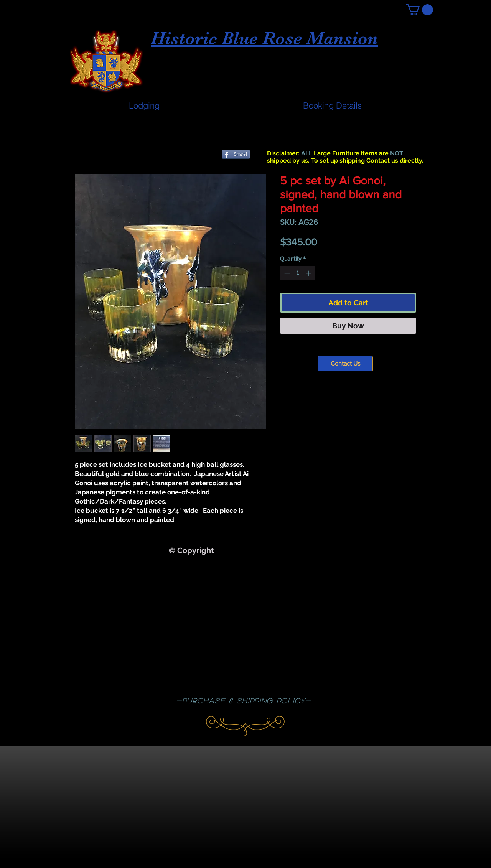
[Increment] (309, 273)
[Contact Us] (345, 364)
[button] (419, 10)
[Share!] (236, 154)
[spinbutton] (298, 273)
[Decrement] (286, 273)
